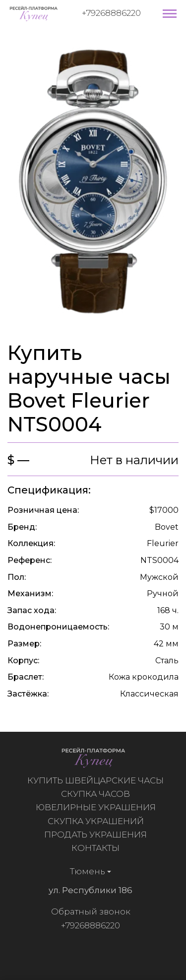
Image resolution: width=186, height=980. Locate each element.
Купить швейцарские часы (97, 780)
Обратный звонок (88, 911)
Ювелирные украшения (98, 807)
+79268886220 (111, 13)
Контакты (97, 848)
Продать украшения (97, 835)
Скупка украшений (98, 821)
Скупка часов (97, 794)
